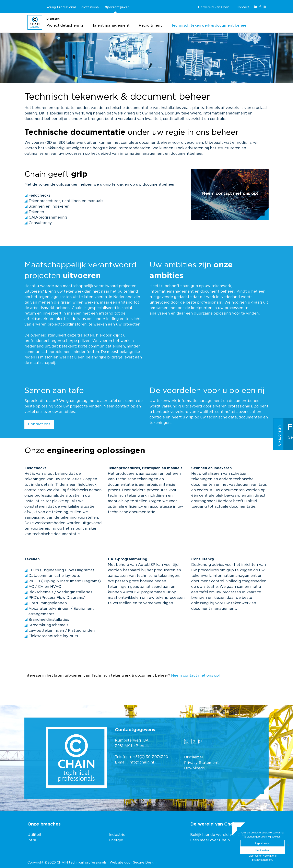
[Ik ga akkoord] (288, 845)
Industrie (118, 835)
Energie (116, 840)
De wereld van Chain (214, 7)
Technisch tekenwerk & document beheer (209, 26)
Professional (90, 7)
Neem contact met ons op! (195, 676)
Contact (243, 7)
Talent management (111, 26)
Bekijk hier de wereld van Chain (219, 835)
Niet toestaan (263, 850)
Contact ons (39, 424)
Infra (32, 840)
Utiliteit (34, 835)
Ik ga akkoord (262, 843)
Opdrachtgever (117, 7)
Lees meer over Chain (210, 840)
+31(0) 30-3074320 (151, 757)
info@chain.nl (141, 762)
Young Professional (61, 7)
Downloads (194, 768)
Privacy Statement (201, 763)
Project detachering (65, 26)
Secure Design (145, 863)
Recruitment (150, 26)
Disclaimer (194, 757)
